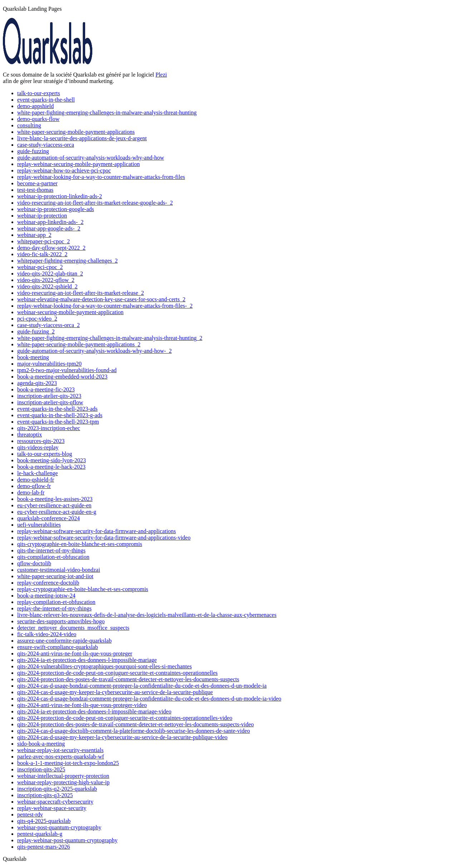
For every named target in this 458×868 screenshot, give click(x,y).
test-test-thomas (35, 190)
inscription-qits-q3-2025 (45, 795)
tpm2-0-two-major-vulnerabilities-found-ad (67, 370)
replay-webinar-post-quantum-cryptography (67, 840)
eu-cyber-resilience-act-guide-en (54, 505)
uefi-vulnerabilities (39, 525)
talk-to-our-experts (39, 93)
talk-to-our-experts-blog (45, 454)
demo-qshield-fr (36, 480)
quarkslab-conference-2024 (48, 518)
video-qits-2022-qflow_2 (46, 280)
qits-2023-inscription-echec (49, 428)
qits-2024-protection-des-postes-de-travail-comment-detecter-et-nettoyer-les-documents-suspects (128, 679)
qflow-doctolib (34, 563)
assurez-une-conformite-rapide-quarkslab (64, 641)
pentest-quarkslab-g (40, 834)
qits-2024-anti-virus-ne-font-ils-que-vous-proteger (75, 654)
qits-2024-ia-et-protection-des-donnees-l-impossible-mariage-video (94, 711)
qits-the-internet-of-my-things (51, 550)
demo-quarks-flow (38, 119)
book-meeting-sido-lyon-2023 (52, 460)
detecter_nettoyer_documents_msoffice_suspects (73, 628)
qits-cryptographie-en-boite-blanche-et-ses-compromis (80, 544)
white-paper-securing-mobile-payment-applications (76, 132)
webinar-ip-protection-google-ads (56, 209)
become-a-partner (37, 183)
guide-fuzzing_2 (36, 331)
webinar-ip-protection (42, 216)
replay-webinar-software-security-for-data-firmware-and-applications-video (104, 538)
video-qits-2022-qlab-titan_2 (50, 274)
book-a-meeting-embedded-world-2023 (62, 377)
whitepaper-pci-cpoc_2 (43, 241)
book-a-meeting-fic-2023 (46, 389)
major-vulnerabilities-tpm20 (49, 364)
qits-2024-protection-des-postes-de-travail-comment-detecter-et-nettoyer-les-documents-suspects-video (135, 724)
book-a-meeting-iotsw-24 (46, 596)
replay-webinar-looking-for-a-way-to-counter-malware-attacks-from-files (101, 177)
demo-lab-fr (31, 492)
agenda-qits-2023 (37, 383)
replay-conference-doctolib (48, 583)
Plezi (161, 75)
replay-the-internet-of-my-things (54, 608)
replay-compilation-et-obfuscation (56, 602)
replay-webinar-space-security (52, 808)
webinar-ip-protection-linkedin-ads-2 (60, 196)
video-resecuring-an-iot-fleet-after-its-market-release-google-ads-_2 (95, 203)
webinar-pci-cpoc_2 (40, 267)
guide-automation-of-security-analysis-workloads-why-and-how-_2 (94, 351)
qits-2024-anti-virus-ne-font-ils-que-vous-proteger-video (82, 705)
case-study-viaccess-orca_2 (48, 325)
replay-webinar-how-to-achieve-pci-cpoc (64, 170)
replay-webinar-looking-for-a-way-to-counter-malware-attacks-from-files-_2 (105, 306)
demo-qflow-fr (34, 486)
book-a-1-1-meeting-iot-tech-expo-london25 (68, 763)
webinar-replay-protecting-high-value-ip (63, 782)
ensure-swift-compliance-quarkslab (58, 647)
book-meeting (33, 357)
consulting (29, 125)
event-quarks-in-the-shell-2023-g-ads (60, 415)
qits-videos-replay (38, 447)
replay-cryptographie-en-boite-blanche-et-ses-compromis (83, 589)
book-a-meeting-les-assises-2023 (55, 499)
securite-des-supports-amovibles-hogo (61, 621)
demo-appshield (35, 106)
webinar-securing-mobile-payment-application (70, 312)
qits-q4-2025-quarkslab (44, 821)
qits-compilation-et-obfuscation (53, 557)
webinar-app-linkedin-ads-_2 (50, 222)
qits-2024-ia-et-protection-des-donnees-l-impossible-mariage (87, 660)
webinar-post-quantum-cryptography (59, 827)
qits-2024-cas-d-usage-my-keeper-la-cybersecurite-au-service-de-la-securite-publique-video (122, 737)
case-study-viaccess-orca (46, 145)
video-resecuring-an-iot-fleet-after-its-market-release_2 (81, 293)
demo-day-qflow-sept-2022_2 (51, 248)
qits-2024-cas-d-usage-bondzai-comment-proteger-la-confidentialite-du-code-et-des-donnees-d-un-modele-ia (142, 686)
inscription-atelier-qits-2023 (49, 396)
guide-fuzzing (33, 151)
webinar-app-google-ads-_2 (49, 228)
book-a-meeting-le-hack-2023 (51, 467)
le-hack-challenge (38, 473)
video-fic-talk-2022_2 (42, 254)
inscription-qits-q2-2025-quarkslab (57, 789)
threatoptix (30, 435)
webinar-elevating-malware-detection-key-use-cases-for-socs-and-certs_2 (101, 299)
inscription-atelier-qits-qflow (50, 402)
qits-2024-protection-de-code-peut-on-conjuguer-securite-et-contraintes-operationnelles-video (125, 718)
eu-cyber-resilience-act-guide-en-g (57, 512)
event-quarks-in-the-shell (46, 100)
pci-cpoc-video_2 (37, 319)
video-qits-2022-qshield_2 (47, 286)
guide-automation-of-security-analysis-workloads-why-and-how (91, 158)
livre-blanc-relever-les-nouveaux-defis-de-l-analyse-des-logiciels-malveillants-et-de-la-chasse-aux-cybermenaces (147, 615)
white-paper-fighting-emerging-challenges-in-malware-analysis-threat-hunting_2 (110, 338)
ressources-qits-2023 (41, 441)
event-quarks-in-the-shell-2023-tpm (58, 422)
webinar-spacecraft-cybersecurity (55, 802)
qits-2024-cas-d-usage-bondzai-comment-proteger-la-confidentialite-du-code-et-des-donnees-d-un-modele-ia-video (149, 699)
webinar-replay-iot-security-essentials (60, 750)
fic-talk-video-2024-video (47, 634)
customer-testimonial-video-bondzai (59, 570)
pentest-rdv (30, 815)
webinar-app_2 (34, 235)
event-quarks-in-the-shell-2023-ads (57, 409)
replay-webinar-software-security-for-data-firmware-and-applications (97, 531)
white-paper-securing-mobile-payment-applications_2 (79, 344)
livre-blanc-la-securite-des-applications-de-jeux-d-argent (82, 138)
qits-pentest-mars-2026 (44, 847)
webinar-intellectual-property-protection (63, 776)
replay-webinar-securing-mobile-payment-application (79, 164)
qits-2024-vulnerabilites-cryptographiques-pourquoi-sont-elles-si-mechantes (104, 666)
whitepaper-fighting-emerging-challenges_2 (67, 261)
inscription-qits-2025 (41, 769)
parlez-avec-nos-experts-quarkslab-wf (61, 757)
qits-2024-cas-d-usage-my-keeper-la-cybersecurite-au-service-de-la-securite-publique (115, 692)
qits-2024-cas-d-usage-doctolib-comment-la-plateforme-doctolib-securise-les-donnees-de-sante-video (133, 731)
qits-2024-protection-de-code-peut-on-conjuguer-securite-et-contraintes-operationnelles (117, 673)
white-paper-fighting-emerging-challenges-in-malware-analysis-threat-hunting (107, 113)
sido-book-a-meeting (41, 744)
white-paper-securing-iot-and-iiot (55, 576)
